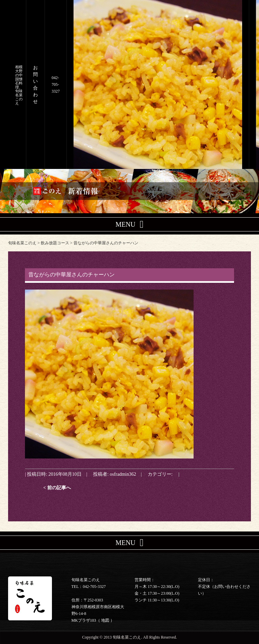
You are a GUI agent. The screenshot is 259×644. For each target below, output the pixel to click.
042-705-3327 (56, 84)
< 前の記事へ (57, 488)
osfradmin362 (123, 474)
